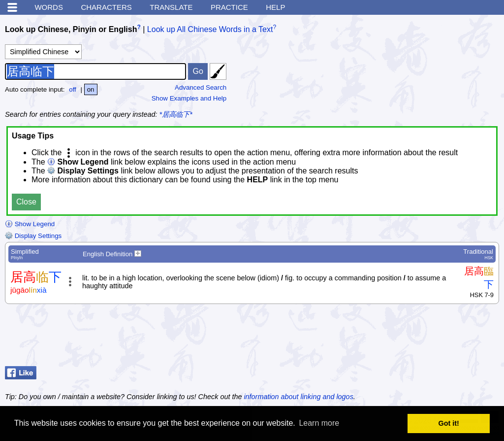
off (73, 89)
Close (26, 202)
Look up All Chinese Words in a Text (210, 29)
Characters (106, 7)
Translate (171, 7)
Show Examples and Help (189, 98)
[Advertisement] (420, 338)
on (91, 89)
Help (275, 7)
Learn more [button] (319, 423)
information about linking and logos (298, 397)
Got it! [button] (449, 423)
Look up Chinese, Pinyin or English (71, 29)
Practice (229, 7)
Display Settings (33, 236)
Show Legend (30, 224)
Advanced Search (201, 87)
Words (49, 7)
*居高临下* (176, 114)
